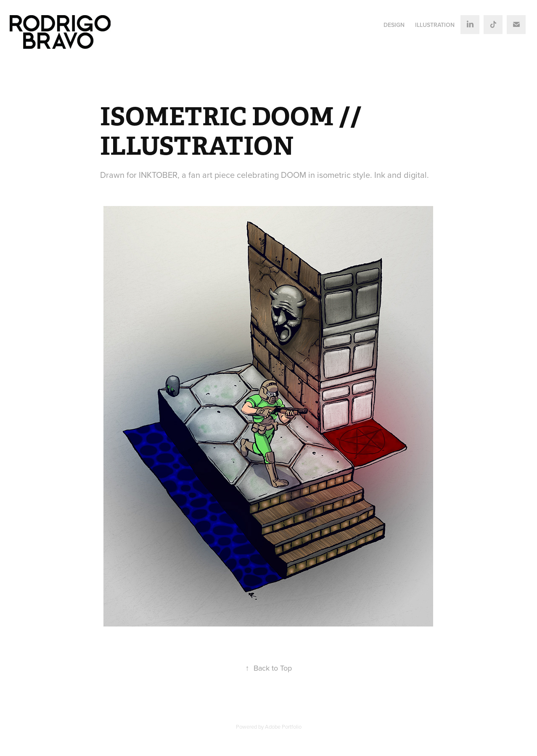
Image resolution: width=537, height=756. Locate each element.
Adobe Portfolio (283, 727)
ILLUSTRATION (435, 25)
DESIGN (394, 25)
